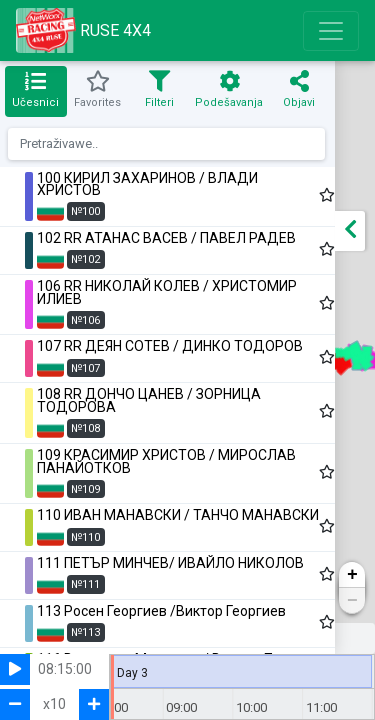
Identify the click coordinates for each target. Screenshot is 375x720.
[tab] (36, 91)
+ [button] (352, 575)
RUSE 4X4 (83, 30)
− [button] (352, 601)
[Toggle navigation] (331, 31)
